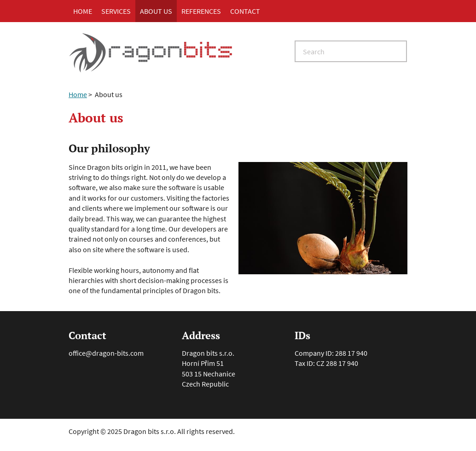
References (201, 11)
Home (83, 11)
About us (156, 11)
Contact (245, 11)
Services (116, 11)
